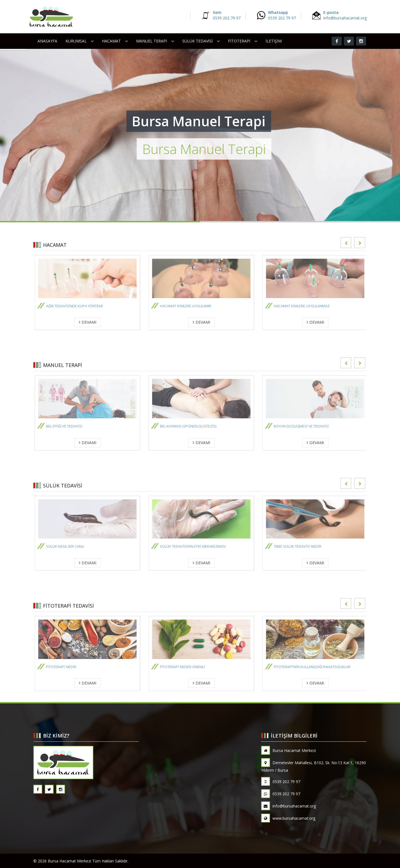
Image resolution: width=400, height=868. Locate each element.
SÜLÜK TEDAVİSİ (197, 41)
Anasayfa (47, 41)
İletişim (274, 41)
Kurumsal (76, 41)
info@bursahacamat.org (288, 806)
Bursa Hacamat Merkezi (288, 750)
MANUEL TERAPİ (152, 41)
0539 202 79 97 (281, 782)
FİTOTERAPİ (239, 41)
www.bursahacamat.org (288, 818)
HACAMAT (111, 41)
